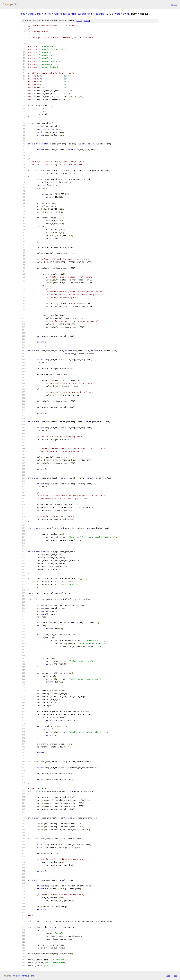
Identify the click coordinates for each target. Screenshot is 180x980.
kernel (48, 14)
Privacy (25, 976)
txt (168, 976)
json (175, 976)
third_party (34, 14)
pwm (126, 14)
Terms (32, 976)
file (79, 21)
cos (23, 14)
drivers (116, 14)
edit (87, 21)
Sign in (174, 4)
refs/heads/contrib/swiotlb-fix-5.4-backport (80, 14)
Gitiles (17, 976)
